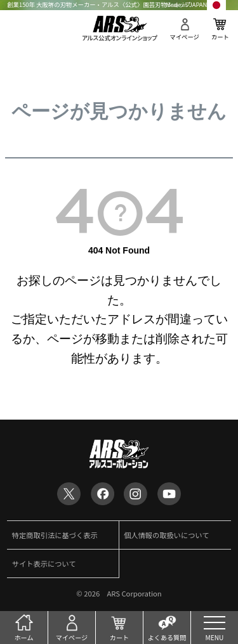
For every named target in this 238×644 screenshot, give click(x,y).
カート (220, 37)
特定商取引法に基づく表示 (55, 535)
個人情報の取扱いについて (167, 535)
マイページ (184, 37)
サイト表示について (44, 563)
